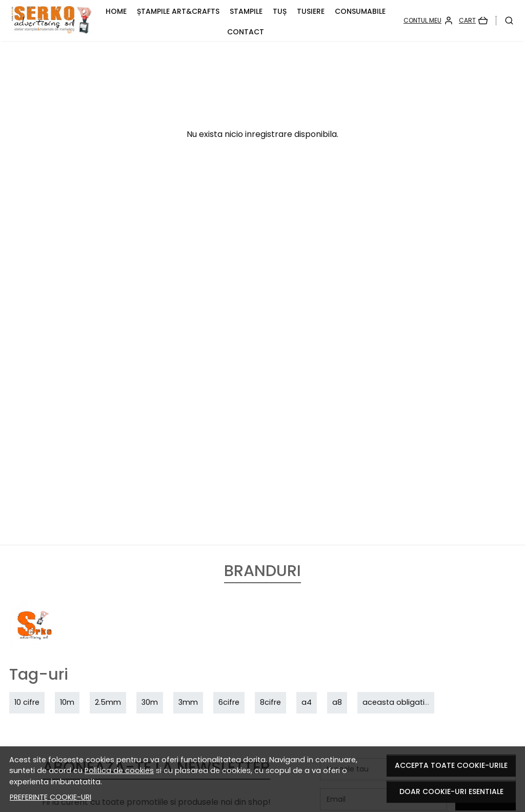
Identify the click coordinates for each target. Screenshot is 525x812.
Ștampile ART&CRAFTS (178, 11)
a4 (307, 702)
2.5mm (108, 702)
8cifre (270, 702)
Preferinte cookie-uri (51, 797)
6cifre (229, 702)
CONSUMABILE (360, 11)
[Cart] (473, 21)
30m (150, 702)
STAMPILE (246, 11)
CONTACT (246, 32)
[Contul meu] (428, 21)
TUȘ (280, 11)
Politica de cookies (119, 770)
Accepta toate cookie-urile (451, 765)
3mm (188, 702)
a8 (337, 702)
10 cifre (27, 702)
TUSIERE (311, 11)
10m (67, 702)
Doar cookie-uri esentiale (451, 791)
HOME (116, 11)
